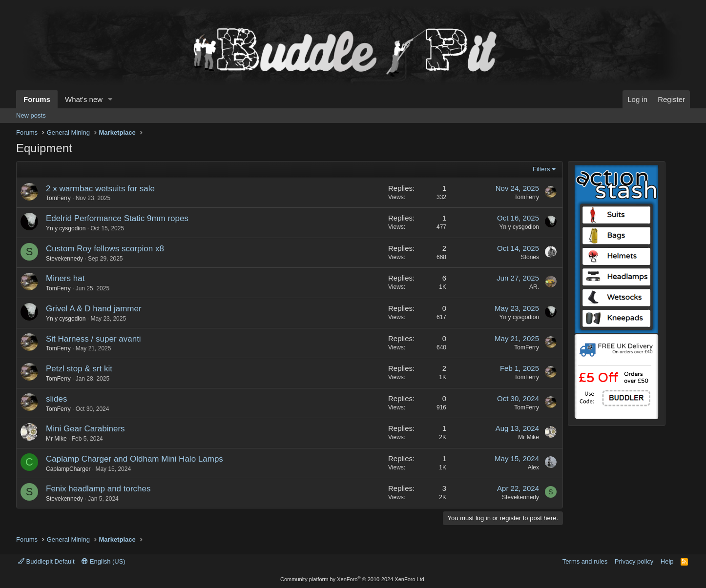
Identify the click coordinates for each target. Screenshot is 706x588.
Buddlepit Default (46, 561)
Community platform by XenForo (353, 579)
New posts (31, 115)
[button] (110, 99)
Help (667, 561)
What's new (84, 99)
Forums (37, 99)
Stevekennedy (64, 259)
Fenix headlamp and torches (98, 489)
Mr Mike (56, 439)
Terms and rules (585, 561)
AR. (534, 287)
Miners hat (65, 278)
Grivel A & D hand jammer (94, 309)
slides (56, 399)
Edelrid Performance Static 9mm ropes (117, 218)
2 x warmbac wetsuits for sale (100, 189)
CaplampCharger (68, 469)
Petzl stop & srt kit (79, 369)
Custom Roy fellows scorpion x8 (105, 249)
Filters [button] (541, 169)
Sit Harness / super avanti (93, 339)
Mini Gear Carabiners (85, 429)
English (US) (104, 561)
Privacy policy (634, 561)
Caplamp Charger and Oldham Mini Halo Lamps (135, 459)
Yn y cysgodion (66, 228)
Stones (530, 257)
